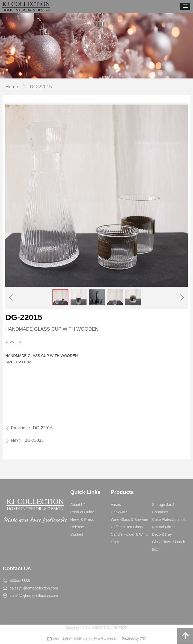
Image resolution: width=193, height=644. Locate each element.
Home (12, 87)
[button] (185, 7)
